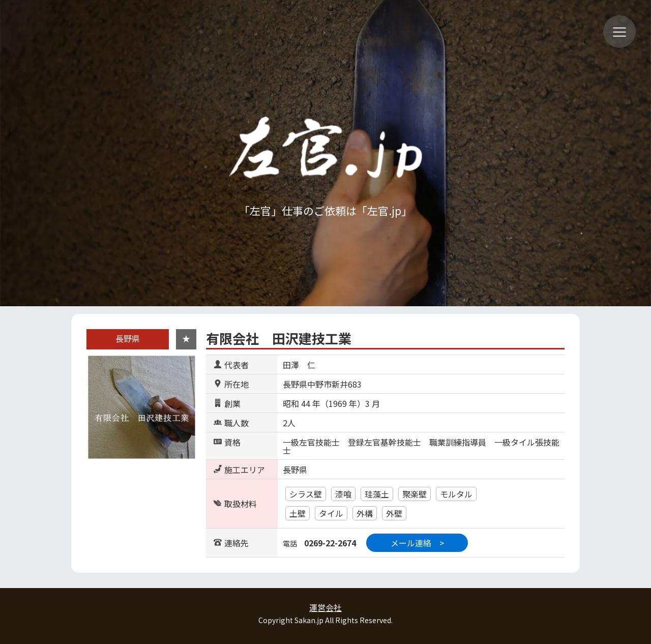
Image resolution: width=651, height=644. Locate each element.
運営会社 (325, 607)
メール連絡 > (417, 543)
